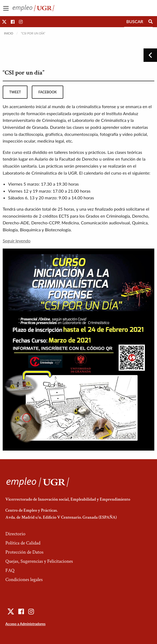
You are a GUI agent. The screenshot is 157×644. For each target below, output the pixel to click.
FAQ (10, 570)
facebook (48, 92)
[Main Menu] (6, 8)
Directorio (15, 534)
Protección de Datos (24, 552)
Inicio (9, 33)
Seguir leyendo (17, 241)
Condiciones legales (24, 580)
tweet (15, 92)
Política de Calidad (23, 543)
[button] (4, 22)
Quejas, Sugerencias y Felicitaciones (39, 561)
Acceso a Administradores (25, 624)
